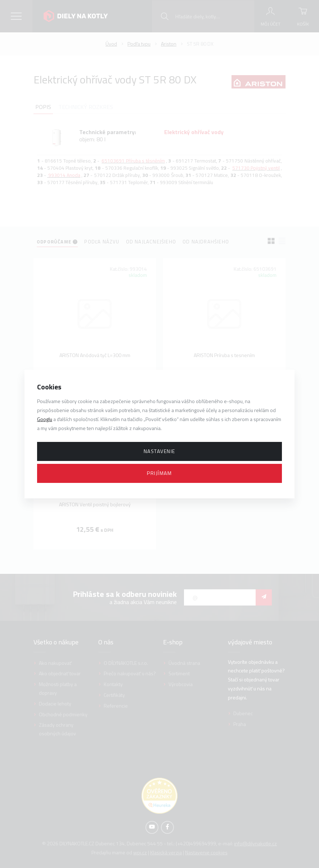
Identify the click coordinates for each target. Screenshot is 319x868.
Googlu (45, 419)
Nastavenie (159, 451)
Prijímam (159, 473)
